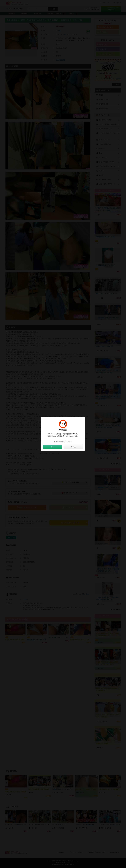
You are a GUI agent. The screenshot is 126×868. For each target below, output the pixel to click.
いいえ (73, 447)
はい (53, 447)
